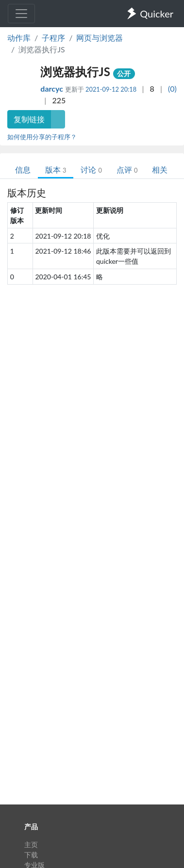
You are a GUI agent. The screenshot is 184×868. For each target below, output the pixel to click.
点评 (127, 169)
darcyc (52, 88)
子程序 (53, 38)
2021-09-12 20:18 (111, 89)
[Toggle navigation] (21, 14)
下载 (31, 855)
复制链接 (29, 119)
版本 (56, 169)
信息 (23, 169)
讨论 (91, 169)
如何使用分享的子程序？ (42, 137)
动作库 (19, 38)
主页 (31, 844)
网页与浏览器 (100, 38)
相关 (160, 169)
